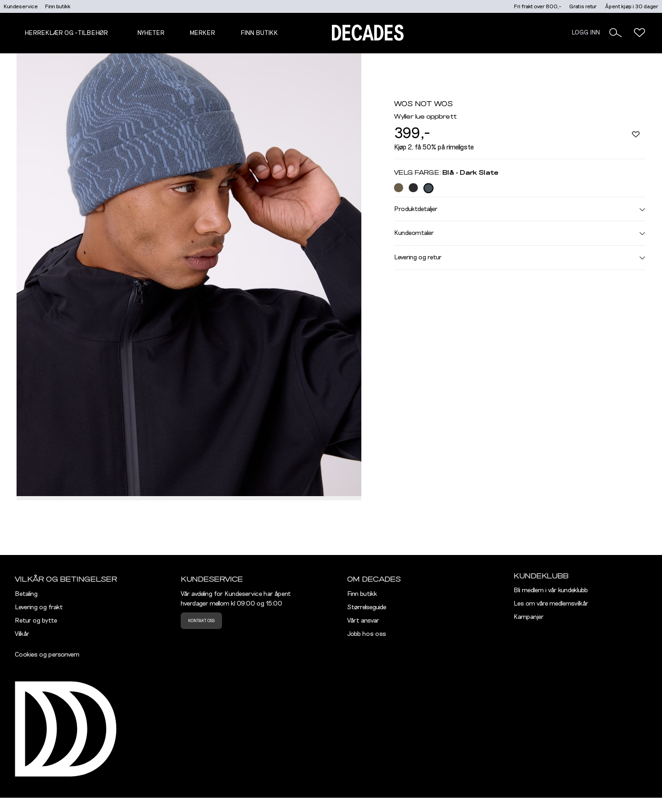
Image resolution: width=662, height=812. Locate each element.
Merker (202, 33)
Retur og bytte (36, 621)
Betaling (26, 594)
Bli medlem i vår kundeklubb (551, 590)
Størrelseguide (367, 607)
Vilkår (22, 634)
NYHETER (151, 33)
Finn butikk (58, 6)
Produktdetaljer (520, 209)
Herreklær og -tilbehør (66, 33)
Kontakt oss (201, 621)
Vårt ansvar (363, 621)
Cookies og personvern (47, 655)
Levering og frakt (39, 607)
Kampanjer (529, 617)
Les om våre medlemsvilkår (551, 604)
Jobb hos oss (367, 634)
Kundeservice (21, 6)
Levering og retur (520, 257)
